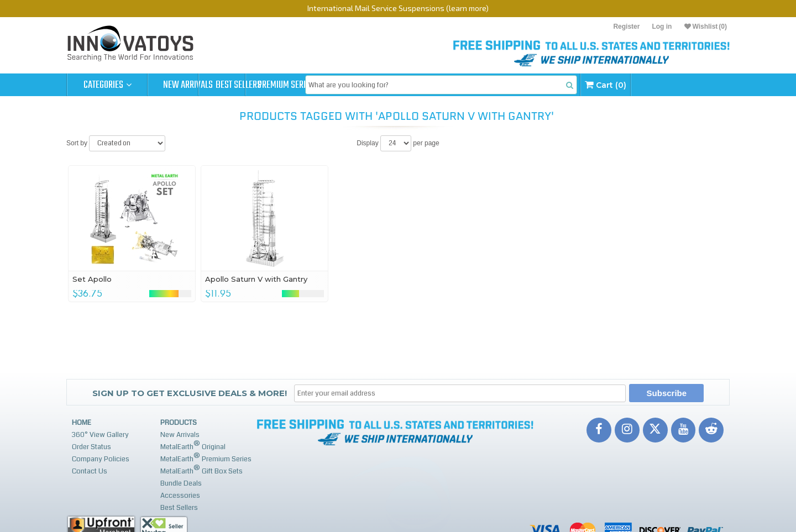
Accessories (180, 496)
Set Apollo (92, 279)
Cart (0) (692, 85)
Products (179, 423)
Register (626, 27)
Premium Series (349, 85)
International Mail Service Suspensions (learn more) (398, 8)
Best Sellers (269, 85)
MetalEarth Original (193, 446)
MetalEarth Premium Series (206, 458)
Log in (662, 27)
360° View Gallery (100, 435)
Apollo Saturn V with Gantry (256, 279)
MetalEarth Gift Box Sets (201, 470)
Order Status (91, 447)
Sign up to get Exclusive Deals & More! (190, 393)
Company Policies (101, 459)
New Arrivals (188, 85)
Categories (108, 85)
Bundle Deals (181, 483)
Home (82, 423)
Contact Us (90, 471)
